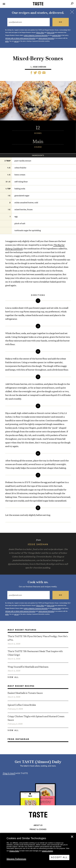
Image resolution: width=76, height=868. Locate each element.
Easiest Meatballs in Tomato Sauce (25, 693)
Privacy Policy (14, 851)
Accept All (59, 857)
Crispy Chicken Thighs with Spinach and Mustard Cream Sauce (36, 718)
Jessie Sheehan (40, 67)
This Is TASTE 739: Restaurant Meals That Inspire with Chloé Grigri (35, 653)
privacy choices (47, 851)
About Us (38, 825)
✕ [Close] (72, 837)
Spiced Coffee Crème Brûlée (22, 705)
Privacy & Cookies (38, 829)
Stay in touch (9, 773)
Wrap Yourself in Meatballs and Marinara (28, 667)
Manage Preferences (16, 859)
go (61, 22)
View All (13, 677)
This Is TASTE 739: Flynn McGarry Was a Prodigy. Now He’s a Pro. (38, 638)
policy (7, 41)
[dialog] (38, 851)
